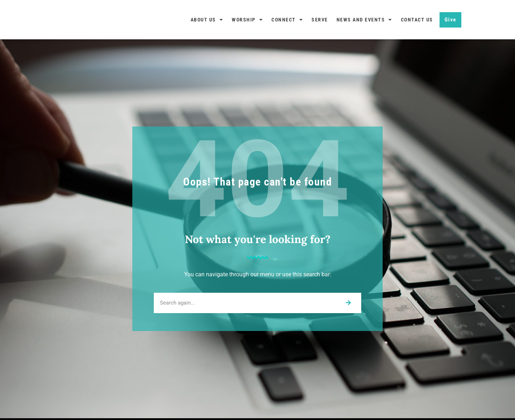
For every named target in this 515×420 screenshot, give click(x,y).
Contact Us (417, 20)
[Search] (348, 303)
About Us (207, 20)
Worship (247, 20)
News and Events (364, 20)
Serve (320, 20)
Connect (287, 20)
